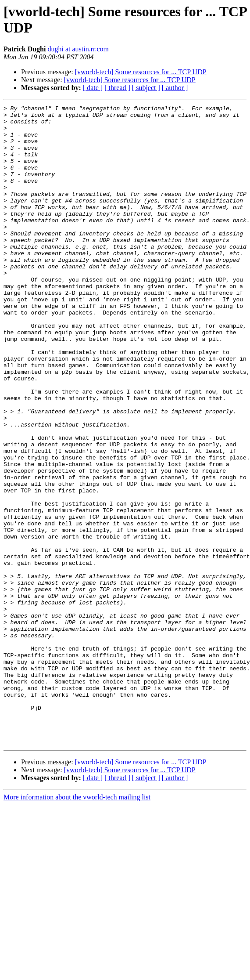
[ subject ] (146, 88)
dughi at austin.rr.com (78, 49)
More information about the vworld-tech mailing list (77, 925)
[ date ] (93, 88)
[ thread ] (117, 88)
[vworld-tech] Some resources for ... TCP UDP (141, 72)
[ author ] (175, 88)
